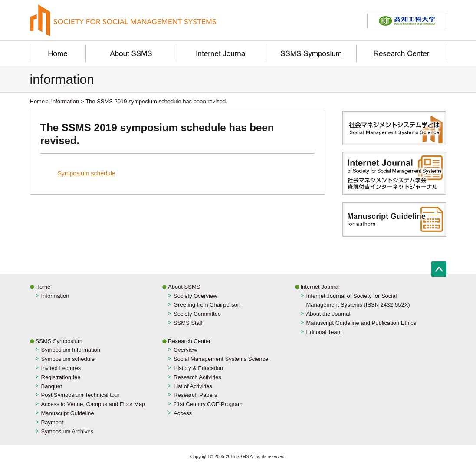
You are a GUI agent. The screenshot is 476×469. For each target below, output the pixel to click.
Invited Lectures (61, 368)
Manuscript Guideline (68, 413)
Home (38, 101)
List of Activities (193, 386)
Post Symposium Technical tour (80, 395)
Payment (52, 422)
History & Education (198, 368)
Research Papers (195, 395)
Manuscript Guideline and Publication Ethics (361, 323)
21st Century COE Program (208, 404)
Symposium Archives (67, 431)
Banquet (52, 386)
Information (55, 296)
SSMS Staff (188, 323)
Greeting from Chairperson (207, 305)
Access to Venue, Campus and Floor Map (93, 404)
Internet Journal (320, 287)
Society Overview (195, 296)
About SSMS (184, 287)
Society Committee (197, 314)
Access (183, 413)
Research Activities (197, 377)
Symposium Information (71, 350)
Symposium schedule (87, 173)
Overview (185, 350)
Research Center (189, 341)
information (65, 101)
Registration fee (61, 377)
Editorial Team (324, 332)
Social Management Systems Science (221, 359)
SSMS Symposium (59, 341)
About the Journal (328, 314)
